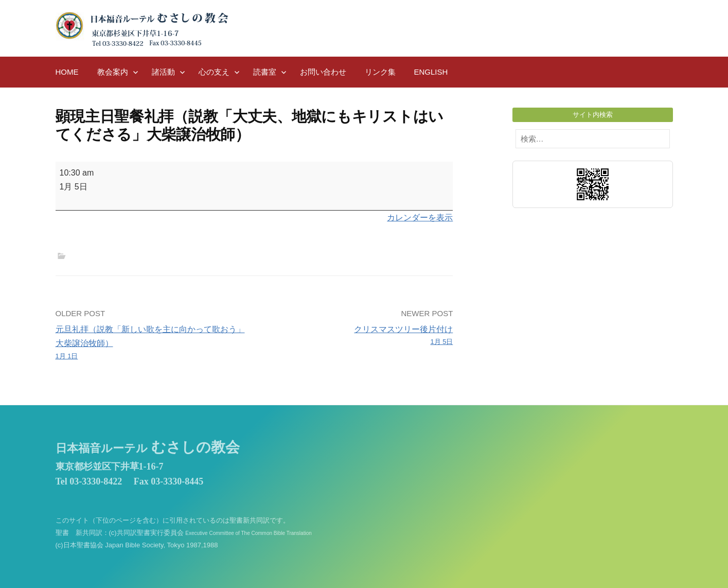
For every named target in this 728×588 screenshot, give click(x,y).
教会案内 (113, 72)
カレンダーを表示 (420, 218)
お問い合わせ (323, 72)
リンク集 (380, 72)
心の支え (214, 72)
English (431, 72)
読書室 (265, 72)
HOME (67, 72)
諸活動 (163, 72)
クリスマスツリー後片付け (357, 336)
